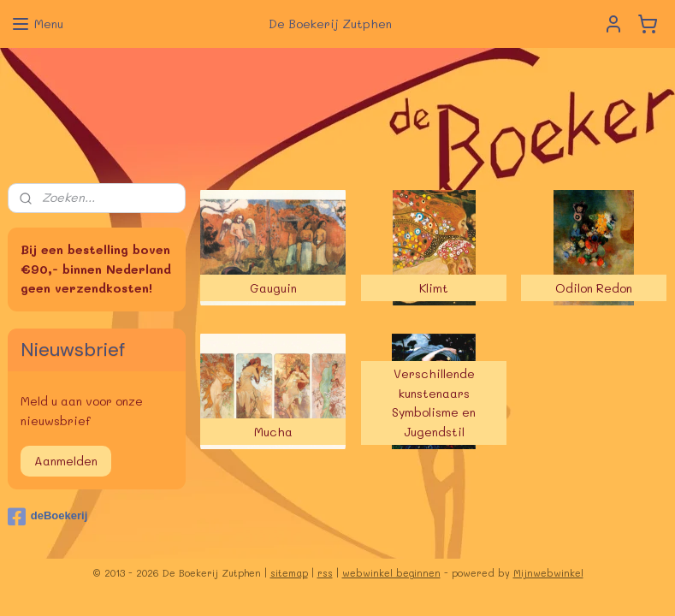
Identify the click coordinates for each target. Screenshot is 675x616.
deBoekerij (47, 517)
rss (325, 573)
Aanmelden (66, 461)
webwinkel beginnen (391, 573)
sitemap (289, 573)
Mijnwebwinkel (548, 573)
